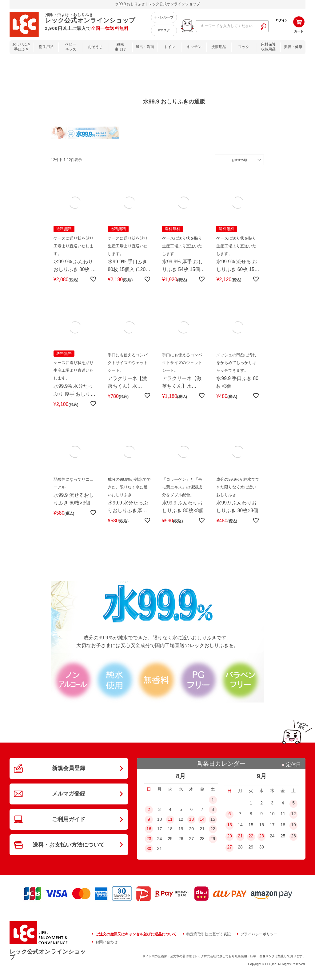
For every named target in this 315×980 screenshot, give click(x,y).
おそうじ (95, 47)
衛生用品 (46, 47)
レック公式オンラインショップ (48, 957)
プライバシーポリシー (259, 937)
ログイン (282, 20)
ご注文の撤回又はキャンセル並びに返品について (136, 937)
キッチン (194, 47)
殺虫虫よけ (120, 47)
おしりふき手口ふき (22, 47)
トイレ (169, 47)
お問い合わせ (106, 945)
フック (244, 47)
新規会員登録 (69, 771)
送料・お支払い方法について (69, 849)
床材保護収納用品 (268, 47)
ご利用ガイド (69, 823)
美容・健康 (293, 47)
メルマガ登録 (69, 797)
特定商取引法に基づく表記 (209, 937)
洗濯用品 (219, 47)
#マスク (164, 30)
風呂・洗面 (145, 47)
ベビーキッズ (71, 47)
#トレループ (164, 17)
